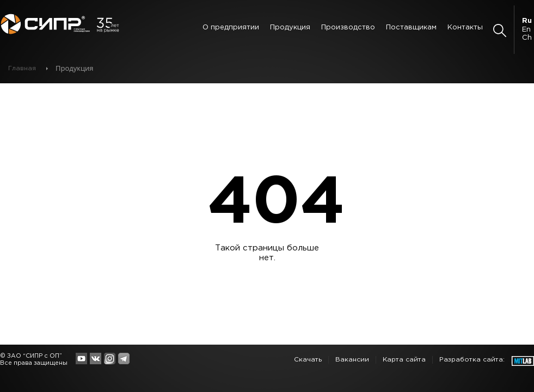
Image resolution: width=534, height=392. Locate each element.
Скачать (308, 360)
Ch (527, 38)
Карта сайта (404, 360)
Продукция (290, 27)
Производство (348, 27)
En (526, 30)
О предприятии (231, 27)
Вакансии (352, 360)
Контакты (465, 27)
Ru (527, 21)
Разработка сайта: (472, 360)
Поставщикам (411, 27)
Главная (22, 68)
